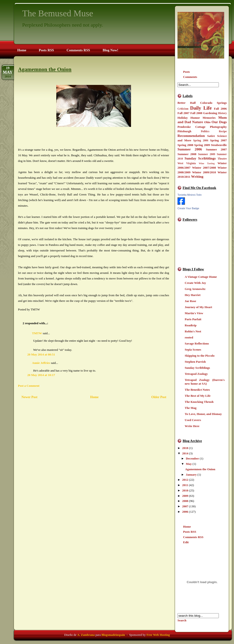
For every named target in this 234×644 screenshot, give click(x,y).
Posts (186, 72)
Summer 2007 (216, 149)
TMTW (37, 333)
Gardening (210, 113)
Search (182, 620)
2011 (185, 485)
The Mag (191, 408)
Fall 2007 (183, 113)
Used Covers (193, 420)
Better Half (187, 103)
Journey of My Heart (198, 307)
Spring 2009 (202, 145)
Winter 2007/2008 (204, 168)
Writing (197, 176)
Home (187, 527)
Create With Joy (195, 283)
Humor (195, 118)
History (222, 113)
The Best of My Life (198, 396)
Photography (218, 127)
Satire (211, 136)
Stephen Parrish (195, 362)
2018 (185, 448)
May (189, 464)
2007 (185, 506)
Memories (209, 118)
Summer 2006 (190, 149)
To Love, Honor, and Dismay (203, 414)
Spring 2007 (218, 140)
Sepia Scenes (193, 350)
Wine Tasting (207, 163)
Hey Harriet (193, 295)
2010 (185, 490)
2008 (185, 501)
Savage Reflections (197, 343)
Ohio (207, 122)
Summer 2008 (187, 154)
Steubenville (219, 145)
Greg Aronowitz (195, 289)
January (191, 475)
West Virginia (187, 163)
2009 (185, 496)
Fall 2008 (196, 113)
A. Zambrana (86, 635)
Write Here (192, 426)
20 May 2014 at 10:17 (41, 375)
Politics (205, 131)
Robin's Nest (193, 331)
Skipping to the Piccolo (200, 356)
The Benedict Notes (197, 390)
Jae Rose (190, 301)
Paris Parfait (193, 319)
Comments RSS (193, 537)
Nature (198, 122)
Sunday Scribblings (200, 158)
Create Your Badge (188, 208)
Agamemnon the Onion (200, 469)
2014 (185, 453)
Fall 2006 (220, 109)
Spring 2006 (201, 141)
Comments (190, 77)
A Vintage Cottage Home (201, 277)
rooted (189, 337)
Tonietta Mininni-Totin (190, 195)
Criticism (183, 109)
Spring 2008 (185, 145)
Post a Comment (29, 386)
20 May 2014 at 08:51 (41, 354)
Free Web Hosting (158, 635)
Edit (186, 542)
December (192, 458)
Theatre (222, 159)
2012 (185, 480)
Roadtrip (191, 325)
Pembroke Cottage (191, 127)
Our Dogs (219, 122)
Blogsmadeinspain (113, 635)
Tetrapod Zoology (196, 374)
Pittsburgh (184, 131)
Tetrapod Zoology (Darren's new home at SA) (205, 382)
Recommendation (191, 136)
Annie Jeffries (41, 363)
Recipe (223, 131)
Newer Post (29, 397)
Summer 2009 (207, 154)
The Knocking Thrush (199, 402)
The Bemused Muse (58, 13)
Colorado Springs (213, 103)
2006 (185, 512)
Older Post (159, 397)
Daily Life (201, 108)
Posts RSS (190, 532)
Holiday (183, 118)
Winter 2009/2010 (204, 172)
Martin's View (194, 313)
